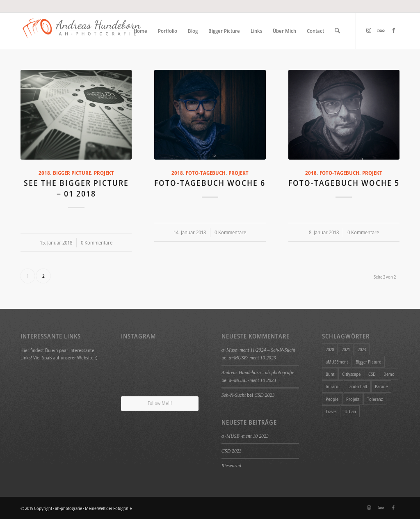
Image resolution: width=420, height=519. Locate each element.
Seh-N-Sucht (234, 395)
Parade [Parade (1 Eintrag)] (381, 386)
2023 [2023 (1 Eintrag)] (362, 349)
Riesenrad (231, 466)
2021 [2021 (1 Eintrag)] (346, 349)
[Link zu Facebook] (393, 30)
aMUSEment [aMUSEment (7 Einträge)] (337, 362)
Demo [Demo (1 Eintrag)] (389, 374)
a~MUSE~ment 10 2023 (252, 358)
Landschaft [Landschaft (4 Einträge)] (357, 386)
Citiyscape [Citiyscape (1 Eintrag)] (351, 374)
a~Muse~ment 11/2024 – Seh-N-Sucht (258, 350)
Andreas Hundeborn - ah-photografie (258, 373)
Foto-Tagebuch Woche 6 (210, 183)
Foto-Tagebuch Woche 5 (344, 183)
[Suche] (337, 31)
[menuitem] (140, 31)
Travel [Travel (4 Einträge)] (331, 411)
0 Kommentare (97, 243)
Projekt (104, 173)
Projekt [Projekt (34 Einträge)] (353, 399)
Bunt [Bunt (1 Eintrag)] (330, 374)
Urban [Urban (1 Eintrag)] (350, 411)
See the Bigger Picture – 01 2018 (76, 188)
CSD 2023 (264, 395)
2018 (44, 173)
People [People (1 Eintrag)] (332, 399)
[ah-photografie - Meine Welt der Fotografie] (82, 31)
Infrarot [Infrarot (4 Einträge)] (333, 386)
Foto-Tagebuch (206, 173)
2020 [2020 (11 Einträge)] (330, 349)
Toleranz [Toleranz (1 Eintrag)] (375, 399)
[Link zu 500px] (381, 30)
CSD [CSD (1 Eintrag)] (372, 374)
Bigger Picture (72, 173)
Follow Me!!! (160, 403)
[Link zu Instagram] (369, 30)
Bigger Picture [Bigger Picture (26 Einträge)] (368, 362)
